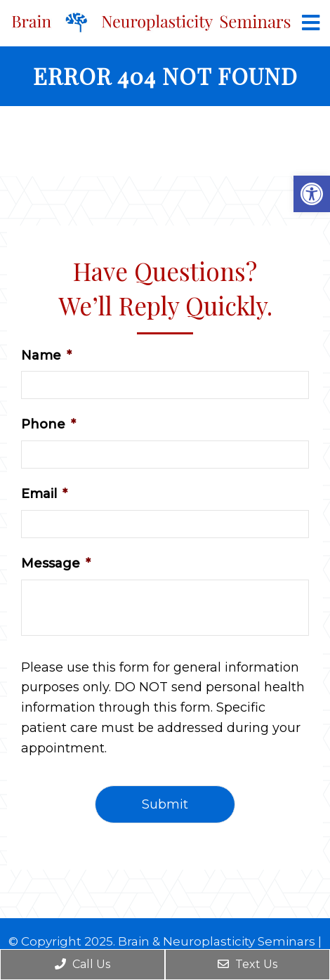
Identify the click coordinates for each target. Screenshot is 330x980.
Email (44, 494)
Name (46, 355)
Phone (48, 424)
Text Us (247, 964)
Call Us (82, 964)
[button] (312, 194)
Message (56, 563)
